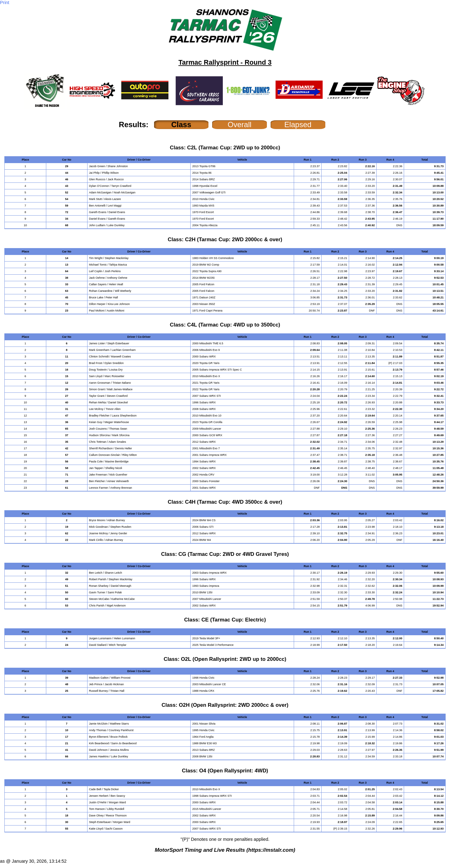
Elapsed (298, 125)
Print (5, 2)
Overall (240, 125)
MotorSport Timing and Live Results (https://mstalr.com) (225, 850)
